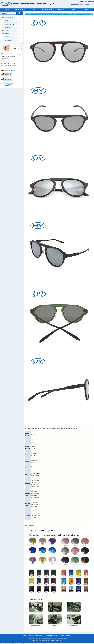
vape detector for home (5, 643)
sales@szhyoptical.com (84, 5)
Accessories (60, 9)
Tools (34, 9)
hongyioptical (63, 638)
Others (87, 9)
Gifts (74, 9)
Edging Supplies (20, 9)
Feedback (55, 636)
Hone (67, 14)
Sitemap (68, 636)
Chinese (84, 2)
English (92, 2)
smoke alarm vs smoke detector (17, 643)
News (42, 636)
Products (71, 14)
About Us (30, 636)
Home (7, 9)
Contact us (62, 636)
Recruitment (48, 636)
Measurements (47, 9)
